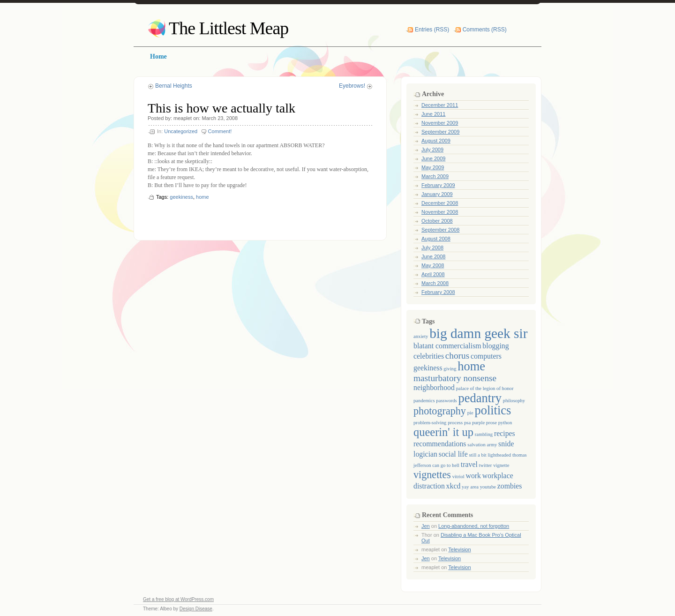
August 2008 (436, 239)
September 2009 (440, 132)
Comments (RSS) (485, 30)
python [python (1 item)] (505, 423)
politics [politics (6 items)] (493, 410)
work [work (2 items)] (474, 476)
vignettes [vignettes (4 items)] (432, 475)
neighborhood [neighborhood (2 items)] (434, 387)
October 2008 (437, 221)
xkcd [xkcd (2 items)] (454, 486)
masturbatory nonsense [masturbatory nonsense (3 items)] (455, 378)
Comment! (220, 131)
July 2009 (432, 150)
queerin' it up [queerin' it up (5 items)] (443, 432)
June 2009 (433, 158)
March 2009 (435, 176)
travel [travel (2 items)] (469, 464)
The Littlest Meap (229, 28)
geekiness (181, 197)
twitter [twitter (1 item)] (486, 465)
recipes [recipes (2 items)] (505, 433)
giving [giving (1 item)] (450, 369)
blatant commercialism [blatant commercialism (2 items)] (447, 346)
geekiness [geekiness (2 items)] (428, 368)
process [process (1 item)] (455, 423)
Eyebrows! (352, 86)
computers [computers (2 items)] (486, 356)
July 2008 (432, 248)
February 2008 (438, 292)
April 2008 (433, 274)
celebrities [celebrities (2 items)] (429, 356)
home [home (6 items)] (471, 366)
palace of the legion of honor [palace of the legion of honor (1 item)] (485, 388)
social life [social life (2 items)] (453, 454)
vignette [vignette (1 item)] (501, 465)
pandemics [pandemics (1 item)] (424, 401)
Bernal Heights (174, 86)
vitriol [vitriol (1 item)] (458, 477)
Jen (426, 526)
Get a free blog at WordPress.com (178, 599)
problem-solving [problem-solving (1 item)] (430, 423)
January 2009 (437, 194)
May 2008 (433, 265)
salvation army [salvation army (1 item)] (482, 445)
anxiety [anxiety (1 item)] (421, 336)
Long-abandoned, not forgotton (474, 526)
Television (459, 549)
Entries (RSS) (432, 30)
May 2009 (433, 167)
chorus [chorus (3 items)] (457, 356)
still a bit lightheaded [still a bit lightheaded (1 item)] (490, 455)
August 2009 (436, 141)
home (202, 197)
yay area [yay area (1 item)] (470, 487)
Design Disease (196, 609)
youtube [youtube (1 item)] (488, 487)
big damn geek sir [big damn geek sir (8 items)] (478, 333)
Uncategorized (181, 131)
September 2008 (440, 230)
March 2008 (435, 283)
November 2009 (440, 123)
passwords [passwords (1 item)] (446, 401)
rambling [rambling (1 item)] (484, 434)
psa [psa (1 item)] (467, 423)
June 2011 (433, 114)
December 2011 (440, 105)
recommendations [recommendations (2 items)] (440, 444)
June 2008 (433, 256)
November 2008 (440, 212)
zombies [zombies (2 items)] (510, 486)
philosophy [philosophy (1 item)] (514, 401)
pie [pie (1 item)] (470, 413)
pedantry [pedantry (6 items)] (480, 398)
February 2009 (438, 185)
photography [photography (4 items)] (440, 411)
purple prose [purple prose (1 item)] (484, 423)
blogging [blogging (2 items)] (495, 346)
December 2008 (440, 203)
